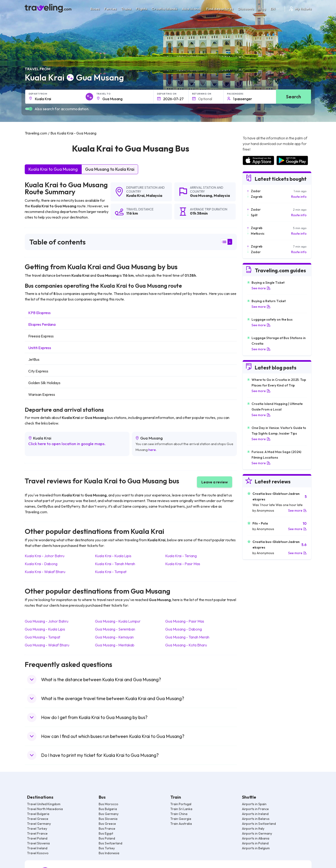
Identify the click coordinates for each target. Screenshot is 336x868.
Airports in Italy (253, 829)
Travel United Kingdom (44, 804)
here (152, 450)
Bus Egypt (106, 833)
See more (261, 288)
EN (275, 9)
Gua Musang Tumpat (42, 637)
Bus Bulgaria (108, 809)
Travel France (37, 833)
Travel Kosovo (38, 853)
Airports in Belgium (256, 848)
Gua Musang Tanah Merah (187, 637)
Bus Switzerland (110, 843)
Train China (179, 814)
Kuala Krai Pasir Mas (183, 564)
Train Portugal (181, 804)
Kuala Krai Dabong (41, 564)
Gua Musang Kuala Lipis (45, 629)
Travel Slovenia (38, 843)
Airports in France (255, 809)
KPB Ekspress (39, 313)
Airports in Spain (254, 804)
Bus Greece (107, 824)
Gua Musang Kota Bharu (186, 645)
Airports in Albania (256, 838)
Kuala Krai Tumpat (111, 572)
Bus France (107, 829)
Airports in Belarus (256, 819)
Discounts (246, 9)
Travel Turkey (37, 829)
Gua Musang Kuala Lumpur (118, 621)
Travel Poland (37, 838)
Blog (262, 9)
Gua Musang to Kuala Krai (110, 169)
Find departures (220, 9)
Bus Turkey (107, 848)
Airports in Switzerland (259, 824)
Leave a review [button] (215, 482)
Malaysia (154, 195)
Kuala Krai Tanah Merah (115, 564)
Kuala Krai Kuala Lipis (113, 556)
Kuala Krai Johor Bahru (45, 556)
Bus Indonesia (109, 853)
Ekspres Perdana (42, 324)
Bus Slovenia (108, 819)
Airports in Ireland (255, 814)
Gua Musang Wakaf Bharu (47, 645)
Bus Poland (107, 838)
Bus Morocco (108, 804)
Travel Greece (38, 819)
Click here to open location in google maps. (67, 444)
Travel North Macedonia (45, 809)
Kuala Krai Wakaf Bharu (45, 572)
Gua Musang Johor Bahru (47, 621)
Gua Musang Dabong (184, 629)
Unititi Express (40, 348)
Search (294, 97)
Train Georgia (181, 819)
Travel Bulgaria (38, 814)
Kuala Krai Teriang (181, 556)
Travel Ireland (37, 848)
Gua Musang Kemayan (114, 637)
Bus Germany (109, 814)
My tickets (300, 9)
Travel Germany (39, 824)
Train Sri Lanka (181, 809)
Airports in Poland (255, 843)
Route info (299, 197)
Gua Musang (201, 195)
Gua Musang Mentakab (115, 645)
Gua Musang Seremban (115, 629)
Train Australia (181, 824)
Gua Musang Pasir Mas (185, 621)
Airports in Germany (257, 833)
